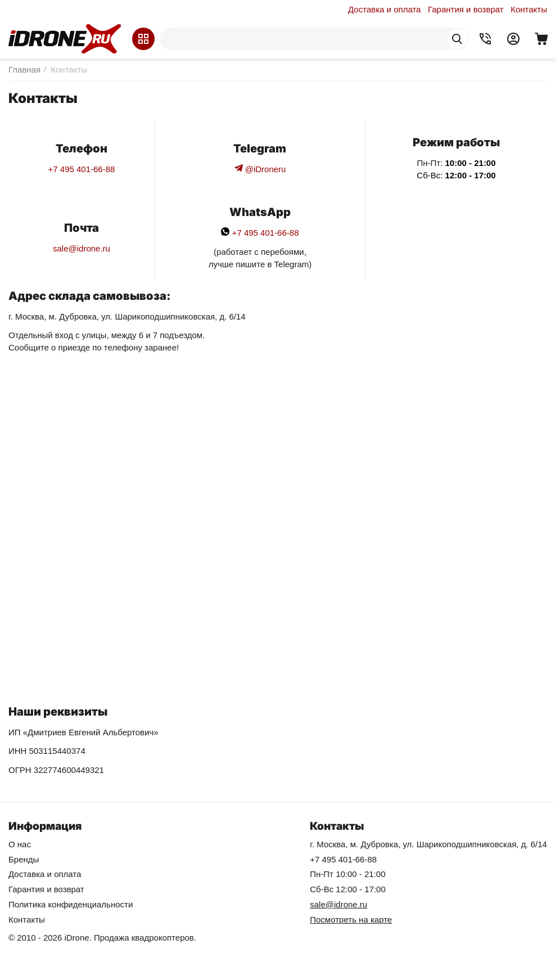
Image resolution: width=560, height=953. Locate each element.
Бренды (24, 859)
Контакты (529, 9)
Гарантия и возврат (466, 9)
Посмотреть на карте (351, 920)
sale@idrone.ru (82, 248)
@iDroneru (260, 169)
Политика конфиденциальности (71, 904)
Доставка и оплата (384, 9)
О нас (20, 844)
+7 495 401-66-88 (82, 169)
